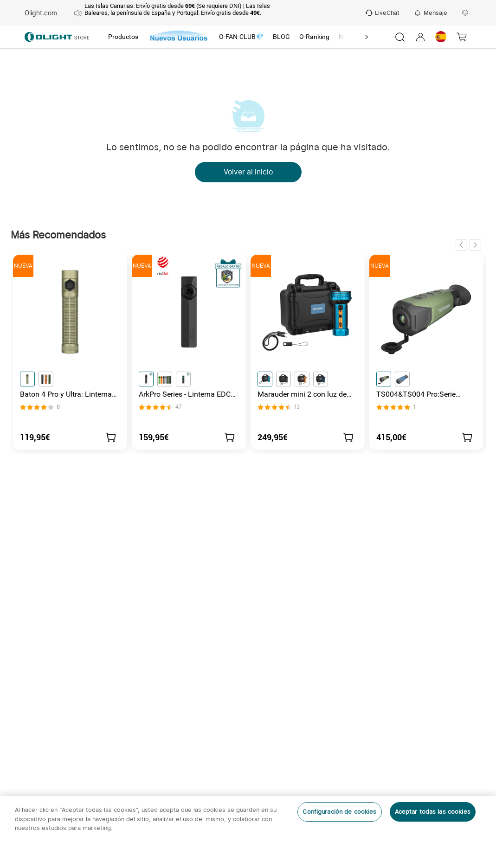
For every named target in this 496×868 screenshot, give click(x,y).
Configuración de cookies (339, 812)
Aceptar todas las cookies (433, 812)
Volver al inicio (248, 172)
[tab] (123, 37)
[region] (248, 832)
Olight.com (41, 13)
